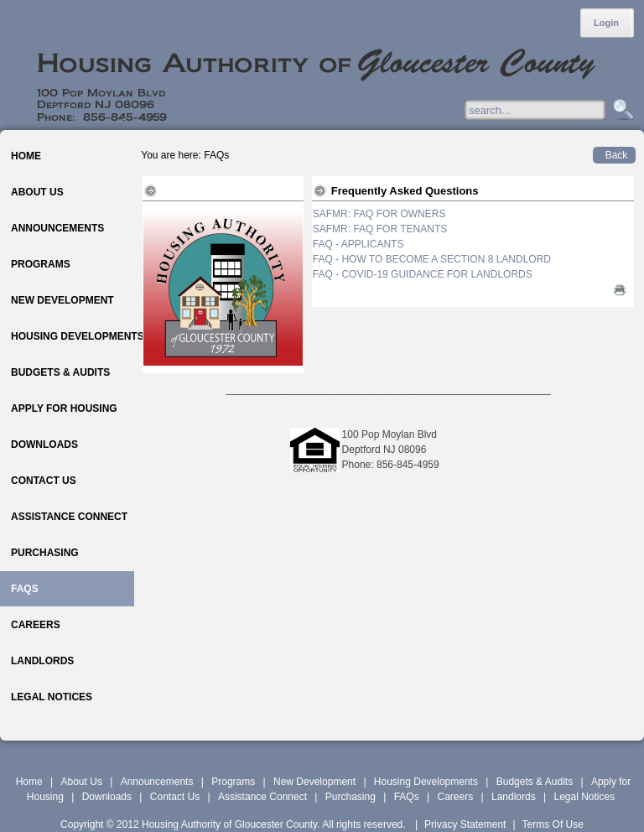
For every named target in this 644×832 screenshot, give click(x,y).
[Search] (551, 110)
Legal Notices (584, 797)
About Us (82, 782)
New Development (314, 782)
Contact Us (175, 797)
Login (606, 23)
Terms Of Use (553, 824)
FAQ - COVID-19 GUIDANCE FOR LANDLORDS (423, 274)
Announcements (157, 782)
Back (617, 155)
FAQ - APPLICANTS (358, 244)
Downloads (107, 797)
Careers (455, 797)
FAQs (407, 797)
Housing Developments (426, 782)
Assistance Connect (262, 797)
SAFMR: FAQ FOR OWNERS (379, 214)
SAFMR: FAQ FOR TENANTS (380, 229)
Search (621, 110)
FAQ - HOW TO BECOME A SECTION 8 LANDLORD (432, 259)
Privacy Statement (465, 824)
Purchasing (351, 797)
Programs (233, 782)
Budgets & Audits (535, 782)
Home (29, 782)
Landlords (514, 797)
